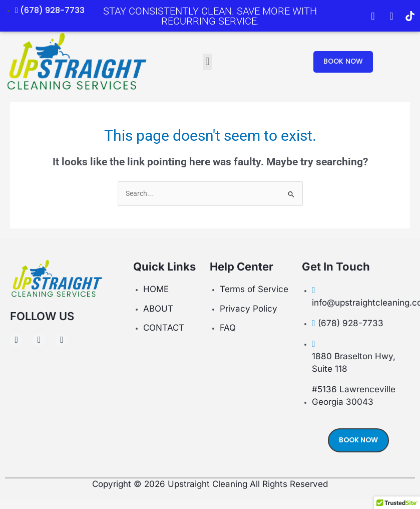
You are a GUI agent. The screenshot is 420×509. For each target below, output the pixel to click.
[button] (207, 62)
